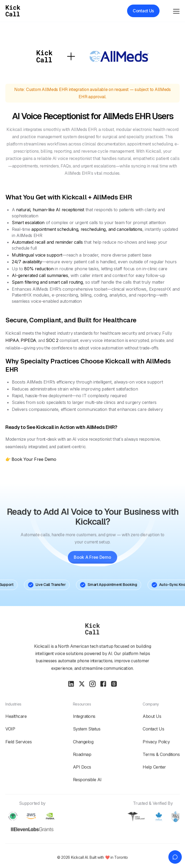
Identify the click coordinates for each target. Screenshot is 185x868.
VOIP (10, 742)
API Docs (82, 780)
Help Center (154, 780)
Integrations (84, 729)
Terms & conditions (161, 767)
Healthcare (16, 729)
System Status (87, 742)
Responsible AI (87, 793)
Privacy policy (156, 754)
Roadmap (82, 767)
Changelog (83, 754)
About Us (152, 729)
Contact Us (153, 742)
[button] (176, 10)
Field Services (18, 754)
